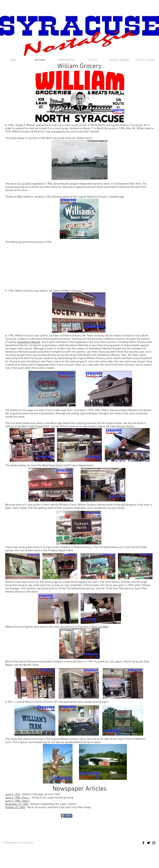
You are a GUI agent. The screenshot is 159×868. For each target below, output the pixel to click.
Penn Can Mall (100, 627)
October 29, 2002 (15, 807)
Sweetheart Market (28, 342)
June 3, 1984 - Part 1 (17, 798)
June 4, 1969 (13, 795)
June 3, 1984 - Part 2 (17, 801)
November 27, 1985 (17, 804)
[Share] (67, 816)
